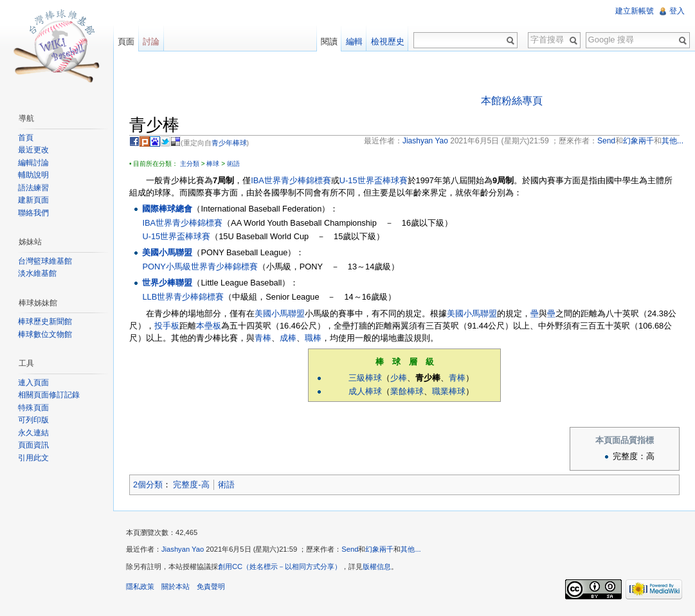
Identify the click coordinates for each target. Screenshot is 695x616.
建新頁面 (33, 200)
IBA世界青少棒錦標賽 (291, 180)
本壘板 (209, 326)
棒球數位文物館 (45, 334)
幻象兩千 (379, 549)
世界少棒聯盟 (167, 283)
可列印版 (33, 420)
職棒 (313, 338)
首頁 (26, 138)
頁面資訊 (33, 445)
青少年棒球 (229, 143)
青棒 (263, 338)
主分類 (190, 164)
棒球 (213, 164)
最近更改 (33, 150)
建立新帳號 (635, 11)
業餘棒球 (407, 391)
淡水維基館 (37, 273)
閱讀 (329, 41)
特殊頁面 (33, 408)
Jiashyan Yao (183, 549)
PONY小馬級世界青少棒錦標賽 (200, 267)
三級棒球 (365, 378)
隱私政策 (140, 586)
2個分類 (148, 485)
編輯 (354, 41)
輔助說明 (33, 175)
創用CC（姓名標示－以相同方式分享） (280, 566)
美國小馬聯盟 (167, 252)
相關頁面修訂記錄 (49, 395)
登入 (677, 11)
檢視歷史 (388, 41)
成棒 (288, 338)
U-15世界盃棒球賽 (374, 180)
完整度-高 (191, 485)
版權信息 (377, 566)
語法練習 (33, 188)
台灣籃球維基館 (45, 261)
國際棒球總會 (167, 209)
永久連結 (33, 433)
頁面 (126, 41)
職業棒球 (449, 391)
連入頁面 (33, 383)
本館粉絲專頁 (512, 101)
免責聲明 (211, 586)
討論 (151, 41)
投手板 (167, 326)
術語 (233, 164)
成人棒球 (365, 391)
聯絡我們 (33, 213)
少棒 (399, 378)
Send (350, 549)
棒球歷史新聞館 (45, 322)
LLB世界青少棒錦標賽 (183, 297)
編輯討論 (33, 163)
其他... (411, 549)
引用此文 (33, 458)
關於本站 (176, 586)
